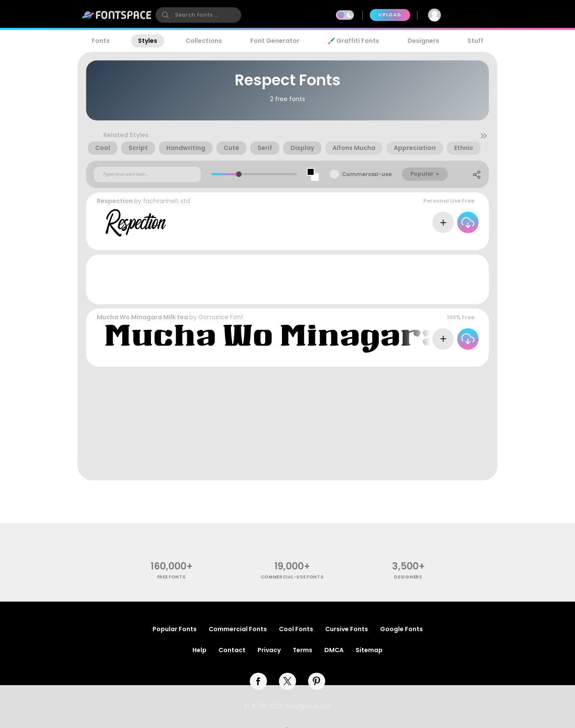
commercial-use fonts (292, 577)
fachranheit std (166, 201)
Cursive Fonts (347, 629)
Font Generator (275, 41)
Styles (148, 41)
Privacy (269, 650)
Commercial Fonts (238, 629)
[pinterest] (317, 681)
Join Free (473, 15)
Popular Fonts (175, 629)
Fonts (101, 41)
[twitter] (287, 681)
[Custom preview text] (147, 174)
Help (199, 650)
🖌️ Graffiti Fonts (353, 41)
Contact (232, 650)
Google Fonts (401, 629)
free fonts (172, 577)
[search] (198, 15)
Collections (204, 41)
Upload (390, 15)
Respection (115, 201)
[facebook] (258, 681)
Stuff (475, 41)
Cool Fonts (296, 629)
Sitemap (369, 650)
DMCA (334, 650)
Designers (423, 41)
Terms (302, 650)
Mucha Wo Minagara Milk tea (142, 317)
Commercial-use (367, 174)
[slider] (238, 174)
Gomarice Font (221, 317)
